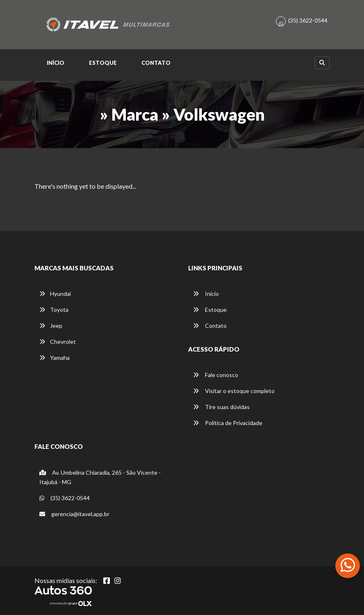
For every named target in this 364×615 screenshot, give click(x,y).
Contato (156, 63)
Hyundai (55, 294)
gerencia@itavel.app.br (74, 514)
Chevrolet (58, 342)
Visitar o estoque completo (234, 391)
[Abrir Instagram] (118, 581)
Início (56, 63)
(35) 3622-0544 (308, 20)
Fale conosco (216, 375)
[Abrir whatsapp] (348, 565)
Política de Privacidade (228, 423)
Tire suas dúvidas (221, 407)
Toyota (54, 310)
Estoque (103, 63)
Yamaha (55, 358)
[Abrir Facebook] (107, 581)
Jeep (51, 326)
